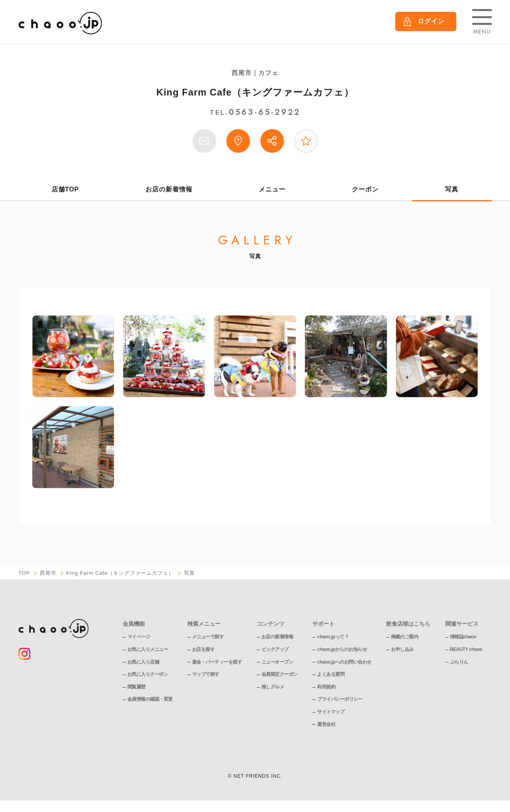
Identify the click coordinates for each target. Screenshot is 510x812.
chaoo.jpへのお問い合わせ (344, 662)
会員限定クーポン (280, 674)
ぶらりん (459, 662)
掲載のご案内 (404, 637)
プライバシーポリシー (340, 699)
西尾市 (48, 573)
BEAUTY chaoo (466, 649)
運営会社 (326, 724)
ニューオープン (277, 662)
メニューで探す (208, 637)
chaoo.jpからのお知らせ (342, 649)
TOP (24, 573)
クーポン (365, 189)
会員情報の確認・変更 (150, 699)
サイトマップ (331, 712)
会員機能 (134, 624)
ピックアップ (275, 649)
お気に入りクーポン (148, 674)
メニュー (272, 189)
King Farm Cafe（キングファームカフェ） (255, 92)
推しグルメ (273, 687)
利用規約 (326, 687)
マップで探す (206, 674)
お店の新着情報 (169, 189)
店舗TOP (65, 189)
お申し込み (402, 649)
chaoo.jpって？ (333, 637)
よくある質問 (331, 674)
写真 (452, 189)
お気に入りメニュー (148, 649)
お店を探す (204, 649)
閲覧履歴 (136, 687)
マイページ (139, 637)
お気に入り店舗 (143, 662)
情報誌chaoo (463, 637)
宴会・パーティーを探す (217, 662)
